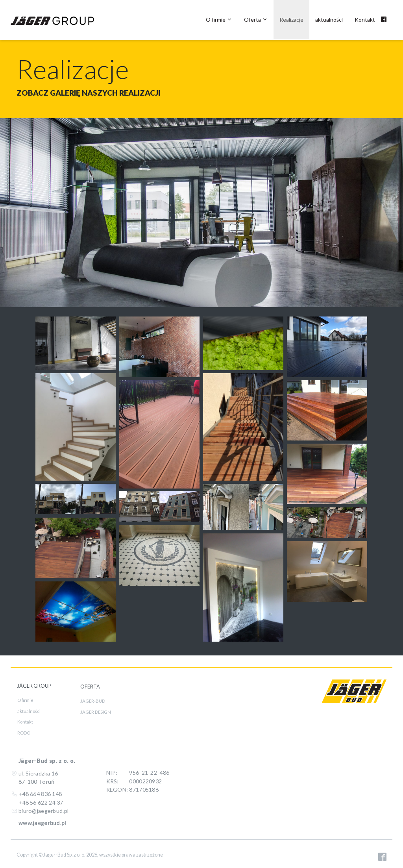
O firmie (219, 19)
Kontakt (365, 19)
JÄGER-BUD (93, 701)
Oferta (256, 19)
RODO (24, 733)
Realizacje (291, 19)
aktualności (329, 19)
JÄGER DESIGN (96, 712)
